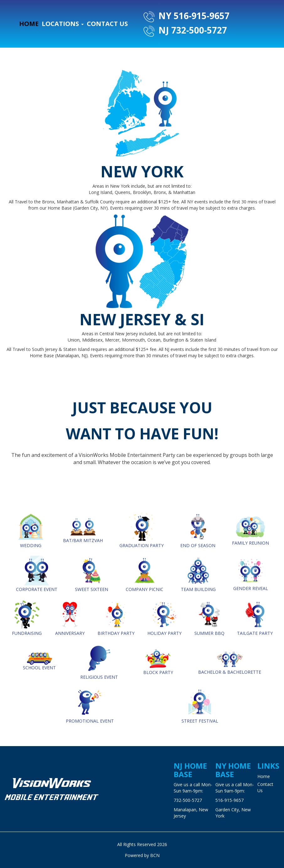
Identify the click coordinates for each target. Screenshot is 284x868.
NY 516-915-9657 (187, 16)
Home (29, 24)
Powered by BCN (142, 855)
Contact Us (107, 24)
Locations (63, 24)
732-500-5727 (188, 800)
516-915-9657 (229, 800)
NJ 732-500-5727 (185, 30)
